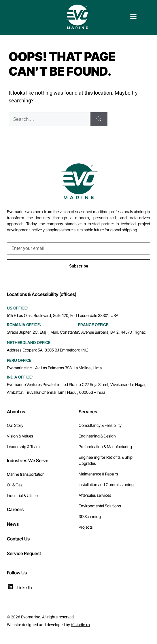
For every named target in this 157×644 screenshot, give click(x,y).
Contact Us (18, 539)
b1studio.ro (80, 625)
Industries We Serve (28, 460)
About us (16, 412)
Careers (15, 509)
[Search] (99, 119)
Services (88, 412)
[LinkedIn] (10, 587)
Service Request (24, 553)
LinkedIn (25, 587)
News (13, 524)
